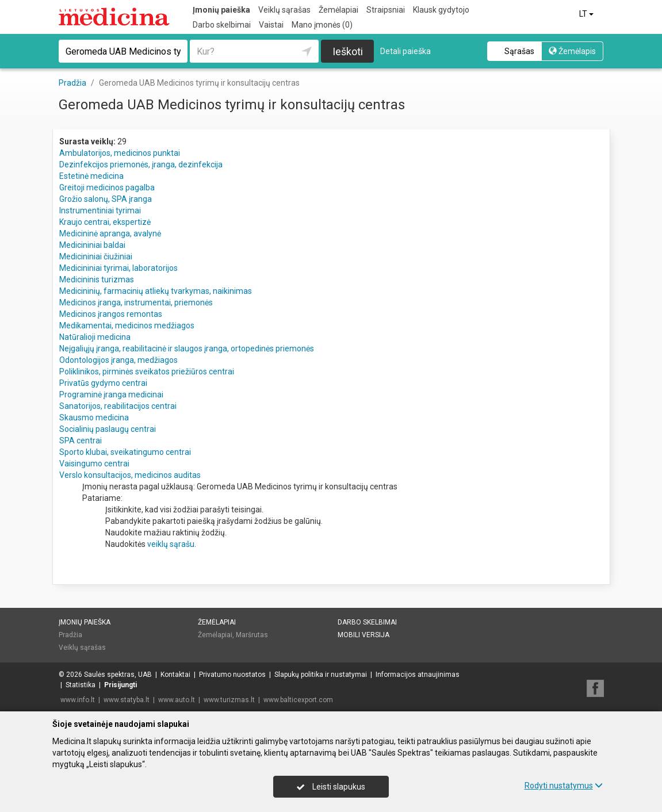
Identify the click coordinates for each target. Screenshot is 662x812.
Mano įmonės (322, 25)
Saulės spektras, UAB (118, 675)
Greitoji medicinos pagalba (107, 187)
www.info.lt (78, 700)
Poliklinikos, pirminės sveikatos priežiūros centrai (147, 371)
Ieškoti (348, 51)
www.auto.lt (177, 700)
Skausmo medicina (94, 418)
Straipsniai (386, 10)
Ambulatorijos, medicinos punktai (120, 153)
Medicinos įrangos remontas (111, 314)
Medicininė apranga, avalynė (110, 233)
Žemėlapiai (338, 10)
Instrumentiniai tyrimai (100, 210)
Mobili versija (363, 635)
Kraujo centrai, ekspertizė (105, 222)
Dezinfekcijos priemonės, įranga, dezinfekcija (141, 164)
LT (587, 14)
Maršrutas (252, 635)
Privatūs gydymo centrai (103, 383)
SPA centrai (81, 441)
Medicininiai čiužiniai (96, 256)
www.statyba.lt (127, 700)
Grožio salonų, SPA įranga (106, 199)
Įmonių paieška (221, 10)
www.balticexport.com (298, 700)
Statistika (81, 685)
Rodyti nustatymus (564, 786)
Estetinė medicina (91, 176)
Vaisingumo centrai (94, 464)
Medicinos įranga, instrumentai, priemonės (136, 302)
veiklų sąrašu (171, 544)
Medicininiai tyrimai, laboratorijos (118, 268)
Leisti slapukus (331, 787)
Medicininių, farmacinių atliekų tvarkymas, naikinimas (156, 291)
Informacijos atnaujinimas (418, 675)
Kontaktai (175, 675)
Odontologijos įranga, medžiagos (118, 360)
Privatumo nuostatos (232, 675)
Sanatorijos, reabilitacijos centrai (118, 406)
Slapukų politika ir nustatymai (321, 675)
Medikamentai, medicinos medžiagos (127, 325)
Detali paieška (405, 51)
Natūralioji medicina (95, 337)
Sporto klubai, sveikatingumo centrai (125, 452)
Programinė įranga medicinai (111, 394)
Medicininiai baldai (92, 245)
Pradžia (70, 635)
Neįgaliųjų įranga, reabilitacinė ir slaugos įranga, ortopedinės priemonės (187, 348)
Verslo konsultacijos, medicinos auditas (130, 475)
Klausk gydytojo (441, 10)
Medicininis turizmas (97, 279)
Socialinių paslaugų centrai (108, 429)
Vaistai (271, 25)
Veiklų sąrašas (284, 10)
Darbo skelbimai (222, 25)
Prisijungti (120, 685)
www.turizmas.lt (229, 700)
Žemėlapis (572, 51)
